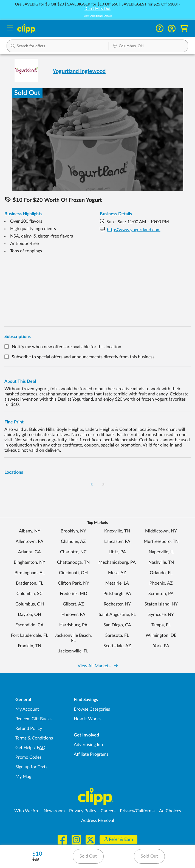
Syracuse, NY (161, 615)
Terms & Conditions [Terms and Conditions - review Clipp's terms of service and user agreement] (34, 738)
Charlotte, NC (73, 552)
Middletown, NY (161, 531)
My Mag (23, 777)
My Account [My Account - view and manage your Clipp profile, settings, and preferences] (27, 709)
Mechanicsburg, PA (117, 562)
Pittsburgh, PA (117, 594)
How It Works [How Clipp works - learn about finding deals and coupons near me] (87, 719)
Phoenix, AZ (161, 583)
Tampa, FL (161, 625)
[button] (172, 29)
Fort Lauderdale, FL (29, 635)
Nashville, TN (161, 562)
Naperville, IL (161, 552)
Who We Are (27, 811)
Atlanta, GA (29, 552)
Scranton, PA (161, 594)
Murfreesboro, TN (161, 542)
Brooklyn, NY (73, 531)
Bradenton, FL (29, 583)
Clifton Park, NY (74, 583)
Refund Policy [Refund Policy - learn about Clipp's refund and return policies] (29, 729)
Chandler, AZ (73, 542)
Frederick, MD (74, 594)
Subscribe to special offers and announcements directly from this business (83, 357)
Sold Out (88, 856)
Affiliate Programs (91, 754)
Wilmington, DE (161, 635)
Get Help (24, 748)
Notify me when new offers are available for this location (67, 347)
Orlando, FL (161, 573)
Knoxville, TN (117, 531)
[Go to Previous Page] (92, 485)
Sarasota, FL (117, 635)
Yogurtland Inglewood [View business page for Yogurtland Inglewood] (79, 71)
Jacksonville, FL (73, 651)
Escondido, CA (29, 625)
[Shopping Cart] (184, 28)
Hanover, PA (73, 615)
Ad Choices (170, 811)
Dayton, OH (29, 615)
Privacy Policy (83, 811)
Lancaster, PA (117, 542)
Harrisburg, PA (73, 625)
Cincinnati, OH (73, 573)
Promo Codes (28, 757)
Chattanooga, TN (73, 562)
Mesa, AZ (117, 573)
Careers (108, 811)
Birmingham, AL (30, 573)
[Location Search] (148, 46)
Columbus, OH (30, 604)
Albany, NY (30, 531)
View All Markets (98, 666)
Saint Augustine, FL (117, 615)
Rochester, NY (117, 604)
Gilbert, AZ (73, 604)
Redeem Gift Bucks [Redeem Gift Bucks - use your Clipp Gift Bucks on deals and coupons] (33, 719)
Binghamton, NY (29, 562)
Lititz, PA (117, 552)
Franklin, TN (29, 646)
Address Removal (98, 820)
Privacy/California (137, 811)
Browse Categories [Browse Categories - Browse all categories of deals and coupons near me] (92, 709)
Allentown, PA (29, 542)
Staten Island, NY (161, 604)
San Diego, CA (117, 625)
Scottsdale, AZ (117, 646)
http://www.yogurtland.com (134, 230)
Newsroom (54, 811)
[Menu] (10, 29)
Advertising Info (89, 745)
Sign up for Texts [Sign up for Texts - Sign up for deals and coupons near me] (31, 767)
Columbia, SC (29, 594)
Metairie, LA (117, 583)
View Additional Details (98, 16)
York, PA (161, 646)
